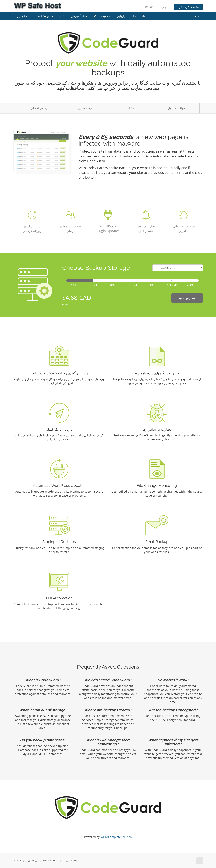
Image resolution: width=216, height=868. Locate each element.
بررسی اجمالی (39, 108)
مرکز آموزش (79, 16)
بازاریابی (122, 16)
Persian (150, 7)
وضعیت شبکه (102, 16)
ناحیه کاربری (24, 16)
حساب (194, 16)
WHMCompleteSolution (116, 837)
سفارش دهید (187, 298)
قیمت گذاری (85, 108)
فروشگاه (46, 16)
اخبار (62, 16)
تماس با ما (140, 16)
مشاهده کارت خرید (188, 7)
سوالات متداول (177, 108)
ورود (164, 7)
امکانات (131, 108)
